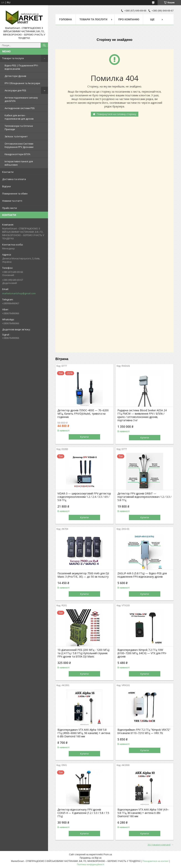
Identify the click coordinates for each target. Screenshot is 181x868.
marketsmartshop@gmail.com (19, 293)
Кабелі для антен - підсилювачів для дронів (19, 117)
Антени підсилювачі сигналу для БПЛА (21, 99)
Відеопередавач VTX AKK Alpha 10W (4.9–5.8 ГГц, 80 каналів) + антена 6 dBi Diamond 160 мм (143, 813)
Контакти (8, 172)
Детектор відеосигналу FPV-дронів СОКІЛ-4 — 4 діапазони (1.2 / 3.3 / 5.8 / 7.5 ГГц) (83, 813)
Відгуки (6, 186)
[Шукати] (44, 45)
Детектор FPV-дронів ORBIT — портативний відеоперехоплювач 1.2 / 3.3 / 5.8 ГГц (144, 497)
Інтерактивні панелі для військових (19, 163)
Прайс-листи (10, 208)
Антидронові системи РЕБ (20, 108)
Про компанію (129, 19)
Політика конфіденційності (90, 864)
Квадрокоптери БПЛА (17, 154)
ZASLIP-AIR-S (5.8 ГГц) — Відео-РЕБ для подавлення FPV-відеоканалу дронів (142, 575)
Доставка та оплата (14, 179)
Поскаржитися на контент (156, 861)
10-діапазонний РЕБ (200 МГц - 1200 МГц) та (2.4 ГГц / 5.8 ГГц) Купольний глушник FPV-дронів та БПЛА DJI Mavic (83, 653)
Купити (84, 437)
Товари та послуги (13, 58)
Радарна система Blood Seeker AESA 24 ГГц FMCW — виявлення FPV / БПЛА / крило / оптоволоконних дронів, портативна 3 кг (142, 415)
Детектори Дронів (15, 76)
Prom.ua (108, 855)
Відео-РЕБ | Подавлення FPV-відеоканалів (22, 67)
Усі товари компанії (159, 845)
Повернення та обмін (15, 194)
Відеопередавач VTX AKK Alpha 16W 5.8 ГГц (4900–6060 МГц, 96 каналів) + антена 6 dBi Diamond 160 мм (84, 733)
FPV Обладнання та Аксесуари (22, 83)
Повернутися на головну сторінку (117, 114)
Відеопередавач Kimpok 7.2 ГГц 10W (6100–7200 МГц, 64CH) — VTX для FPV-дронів (142, 653)
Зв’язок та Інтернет (16, 136)
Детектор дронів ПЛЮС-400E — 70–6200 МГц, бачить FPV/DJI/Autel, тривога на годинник (83, 414)
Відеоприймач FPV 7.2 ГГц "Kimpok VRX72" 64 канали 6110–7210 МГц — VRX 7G (144, 731)
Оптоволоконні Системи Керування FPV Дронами (19, 145)
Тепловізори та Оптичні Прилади (19, 128)
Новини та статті (12, 201)
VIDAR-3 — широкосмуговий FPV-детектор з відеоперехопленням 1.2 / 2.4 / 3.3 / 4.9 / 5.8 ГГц (84, 497)
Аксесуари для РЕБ (15, 90)
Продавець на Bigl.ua (90, 858)
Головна (65, 19)
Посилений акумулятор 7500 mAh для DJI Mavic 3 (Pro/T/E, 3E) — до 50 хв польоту (83, 575)
